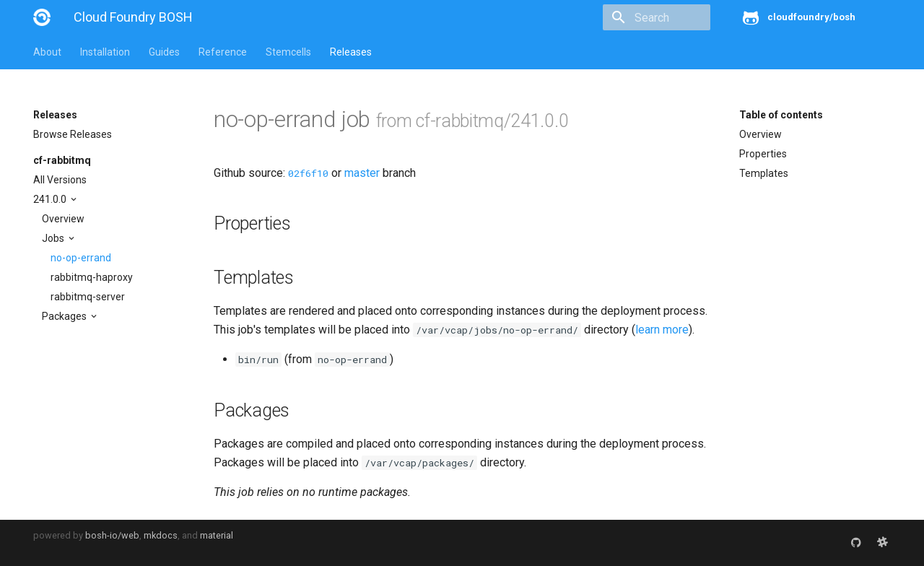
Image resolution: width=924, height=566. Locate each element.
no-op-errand (81, 258)
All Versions (60, 180)
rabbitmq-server (88, 297)
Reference (223, 52)
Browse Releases (73, 134)
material (217, 535)
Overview (63, 219)
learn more (662, 330)
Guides (164, 52)
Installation (105, 52)
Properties (763, 154)
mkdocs (161, 535)
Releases (351, 52)
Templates (764, 173)
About (47, 52)
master (362, 173)
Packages (65, 316)
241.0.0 (51, 199)
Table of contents (781, 115)
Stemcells (288, 52)
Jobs (54, 238)
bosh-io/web (112, 535)
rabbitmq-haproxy (92, 277)
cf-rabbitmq (62, 160)
